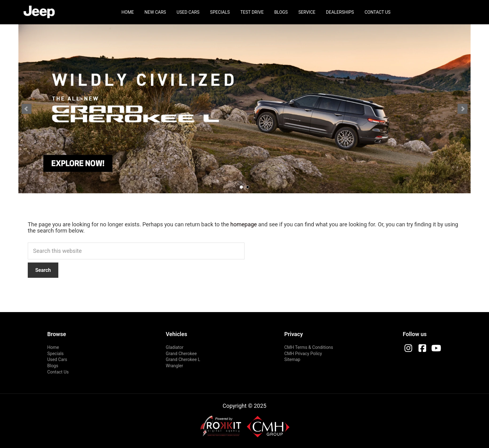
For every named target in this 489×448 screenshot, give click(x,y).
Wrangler (175, 366)
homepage (244, 224)
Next (462, 109)
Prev (27, 109)
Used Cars (188, 12)
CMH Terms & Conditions (309, 347)
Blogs (281, 12)
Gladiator (175, 347)
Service (307, 12)
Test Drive (252, 12)
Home (128, 12)
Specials (220, 12)
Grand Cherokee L (183, 359)
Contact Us (378, 12)
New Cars (155, 12)
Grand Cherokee (181, 354)
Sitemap (292, 359)
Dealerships (340, 12)
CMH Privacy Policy (303, 354)
